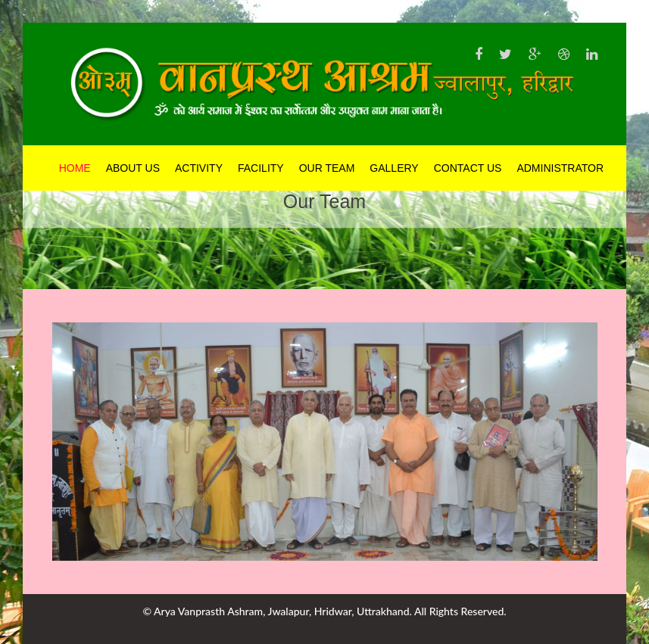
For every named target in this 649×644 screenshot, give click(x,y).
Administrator (560, 168)
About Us (133, 168)
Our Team (327, 168)
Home (75, 168)
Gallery (394, 168)
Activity (199, 168)
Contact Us (468, 168)
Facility (261, 168)
